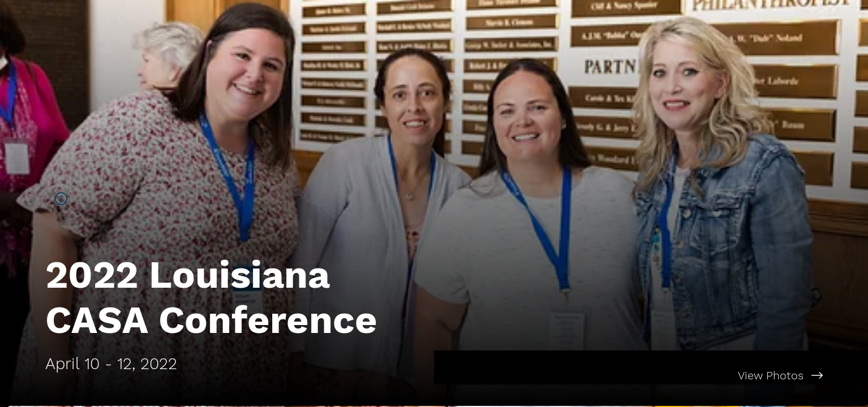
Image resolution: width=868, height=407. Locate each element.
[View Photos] (651, 375)
